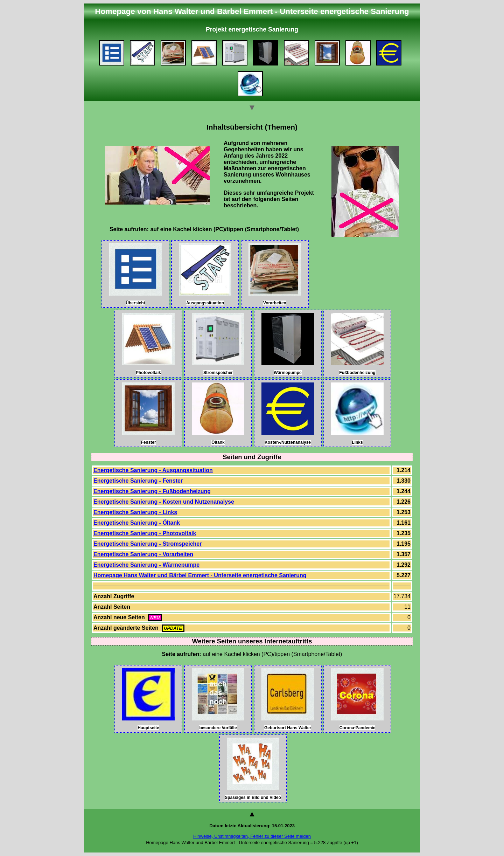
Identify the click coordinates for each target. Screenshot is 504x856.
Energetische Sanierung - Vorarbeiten (143, 554)
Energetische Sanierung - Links (135, 512)
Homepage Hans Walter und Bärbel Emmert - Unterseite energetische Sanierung (200, 575)
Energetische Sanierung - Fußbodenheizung (152, 491)
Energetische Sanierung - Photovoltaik (145, 533)
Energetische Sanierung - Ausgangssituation (153, 470)
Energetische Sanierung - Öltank (137, 523)
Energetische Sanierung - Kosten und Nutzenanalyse (164, 502)
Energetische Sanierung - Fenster (138, 481)
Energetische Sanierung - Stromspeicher (148, 544)
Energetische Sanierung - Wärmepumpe (146, 565)
